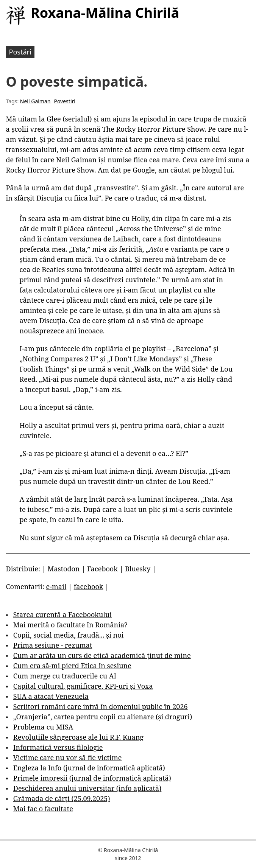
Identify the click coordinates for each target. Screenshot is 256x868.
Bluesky (138, 569)
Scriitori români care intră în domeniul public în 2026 (101, 706)
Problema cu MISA (43, 727)
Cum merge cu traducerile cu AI (65, 676)
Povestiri (64, 101)
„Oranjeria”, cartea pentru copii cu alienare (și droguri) (103, 717)
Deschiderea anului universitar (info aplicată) (87, 788)
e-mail (56, 586)
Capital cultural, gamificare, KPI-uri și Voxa (83, 686)
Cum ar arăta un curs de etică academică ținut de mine (102, 655)
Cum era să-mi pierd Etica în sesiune (72, 666)
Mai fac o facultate (43, 809)
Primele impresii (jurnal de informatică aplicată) (92, 778)
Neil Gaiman (35, 101)
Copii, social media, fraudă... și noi (68, 635)
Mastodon (64, 569)
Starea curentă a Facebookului (62, 614)
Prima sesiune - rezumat (53, 645)
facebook (89, 586)
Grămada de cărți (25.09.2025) (62, 798)
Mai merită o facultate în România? (70, 625)
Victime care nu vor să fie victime (68, 758)
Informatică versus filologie (58, 747)
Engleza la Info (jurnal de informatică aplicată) (89, 768)
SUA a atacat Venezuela (51, 696)
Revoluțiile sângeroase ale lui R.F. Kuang (78, 737)
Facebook (102, 569)
